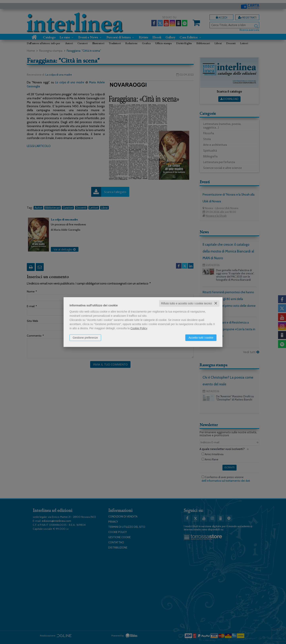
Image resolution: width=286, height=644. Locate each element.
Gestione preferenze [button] (85, 338)
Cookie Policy (139, 328)
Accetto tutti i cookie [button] (201, 338)
